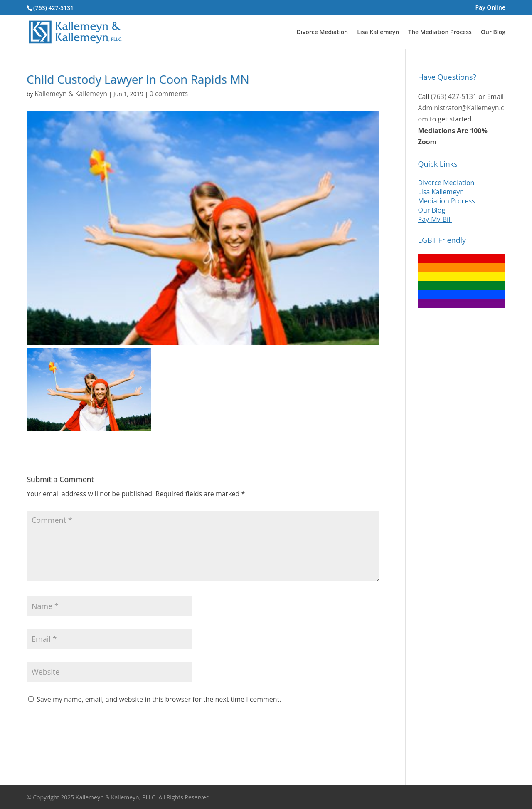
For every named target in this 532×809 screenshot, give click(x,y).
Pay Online (490, 8)
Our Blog (493, 32)
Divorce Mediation (322, 32)
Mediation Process (447, 201)
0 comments (169, 94)
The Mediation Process (440, 32)
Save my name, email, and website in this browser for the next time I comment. (159, 699)
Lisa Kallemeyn (378, 32)
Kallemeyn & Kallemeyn (71, 94)
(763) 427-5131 (53, 8)
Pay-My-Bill (435, 219)
